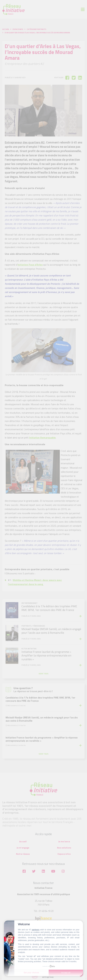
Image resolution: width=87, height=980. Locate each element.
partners (36, 930)
